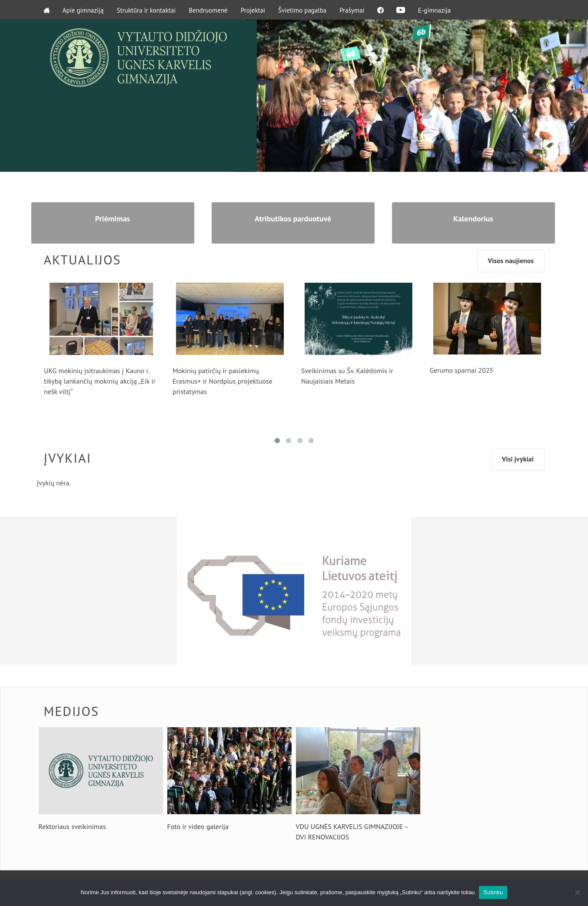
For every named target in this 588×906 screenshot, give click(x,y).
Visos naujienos (510, 261)
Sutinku (493, 892)
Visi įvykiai (518, 460)
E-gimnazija (435, 10)
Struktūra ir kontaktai (146, 10)
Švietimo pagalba (303, 10)
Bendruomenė (209, 10)
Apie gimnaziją (84, 10)
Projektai (253, 10)
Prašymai (352, 10)
